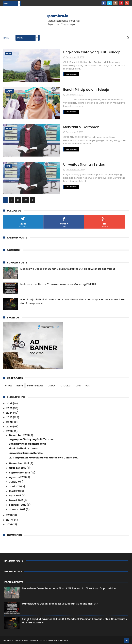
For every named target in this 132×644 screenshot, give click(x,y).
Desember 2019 (19, 435)
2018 (9, 515)
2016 (9, 524)
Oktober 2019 (18, 468)
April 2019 (15, 495)
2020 (10, 426)
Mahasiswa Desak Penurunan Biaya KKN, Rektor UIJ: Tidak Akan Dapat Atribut (68, 269)
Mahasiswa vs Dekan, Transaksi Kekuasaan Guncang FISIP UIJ (58, 284)
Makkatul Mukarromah (73, 127)
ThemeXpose (22, 640)
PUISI (9, 54)
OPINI (9, 166)
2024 (10, 412)
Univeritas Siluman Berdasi (76, 164)
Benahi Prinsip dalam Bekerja (78, 90)
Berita (20, 385)
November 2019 (19, 463)
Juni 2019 (15, 486)
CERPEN (10, 91)
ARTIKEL (8, 385)
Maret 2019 (16, 500)
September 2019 (20, 472)
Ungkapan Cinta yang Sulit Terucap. (84, 52)
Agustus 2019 (18, 477)
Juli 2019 (15, 481)
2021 (9, 422)
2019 (9, 431)
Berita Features (35, 385)
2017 (9, 520)
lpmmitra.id (58, 16)
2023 (10, 417)
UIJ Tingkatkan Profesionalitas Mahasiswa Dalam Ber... (44, 457)
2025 (10, 408)
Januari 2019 (17, 509)
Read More (63, 71)
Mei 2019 (15, 491)
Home (6, 38)
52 (25, 200)
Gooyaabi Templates (57, 640)
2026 (10, 403)
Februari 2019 (18, 505)
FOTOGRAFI (65, 385)
